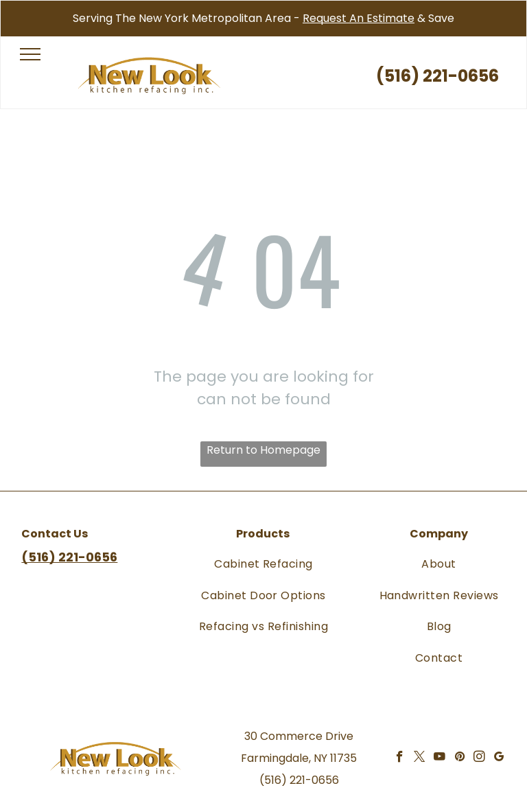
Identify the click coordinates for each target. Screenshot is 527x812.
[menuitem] (263, 564)
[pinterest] (459, 758)
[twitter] (420, 758)
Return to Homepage (263, 450)
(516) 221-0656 (299, 780)
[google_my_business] (499, 758)
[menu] (30, 54)
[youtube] (440, 758)
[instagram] (479, 758)
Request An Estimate (359, 18)
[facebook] (400, 758)
